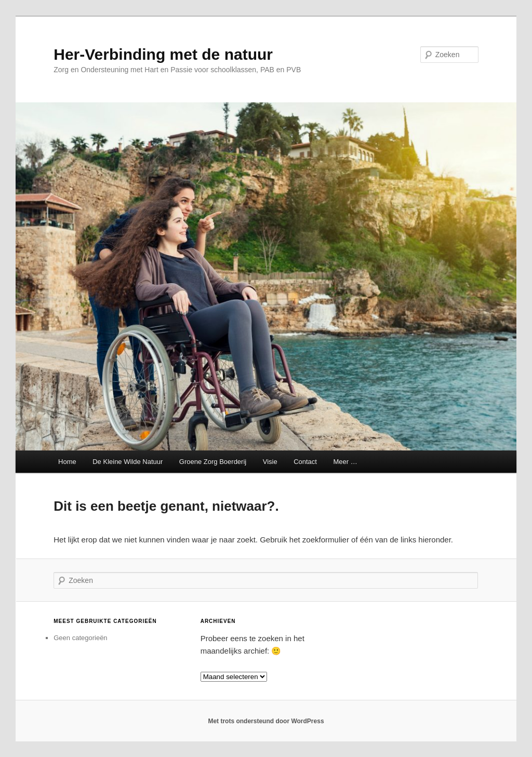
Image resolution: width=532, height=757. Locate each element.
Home (66, 462)
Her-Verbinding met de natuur (163, 54)
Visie (270, 462)
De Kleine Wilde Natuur (128, 462)
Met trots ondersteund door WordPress (266, 721)
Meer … (345, 462)
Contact (305, 462)
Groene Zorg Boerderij (213, 462)
